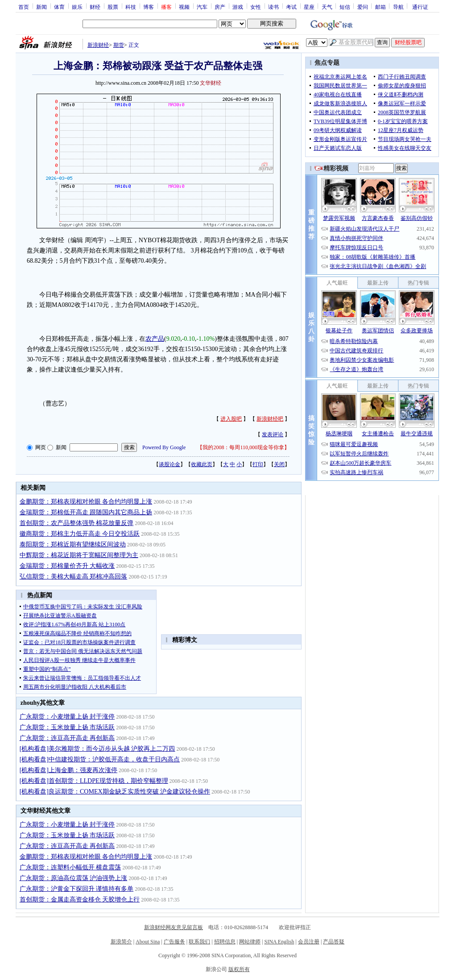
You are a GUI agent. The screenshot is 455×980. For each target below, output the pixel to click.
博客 (149, 7)
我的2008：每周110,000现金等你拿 (243, 447)
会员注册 (309, 942)
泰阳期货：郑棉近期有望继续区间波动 (73, 544)
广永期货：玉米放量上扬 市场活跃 (67, 727)
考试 (291, 7)
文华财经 (211, 83)
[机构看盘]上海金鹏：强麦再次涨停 (68, 770)
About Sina (148, 942)
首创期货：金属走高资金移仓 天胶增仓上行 (80, 899)
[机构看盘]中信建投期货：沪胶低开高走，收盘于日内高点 (100, 759)
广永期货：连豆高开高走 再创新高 (67, 738)
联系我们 (199, 942)
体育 (59, 7)
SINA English (279, 942)
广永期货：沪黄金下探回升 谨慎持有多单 (77, 889)
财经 (95, 7)
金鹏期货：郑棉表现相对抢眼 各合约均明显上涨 (86, 502)
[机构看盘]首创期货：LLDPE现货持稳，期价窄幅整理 (94, 781)
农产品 (155, 339)
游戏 (238, 7)
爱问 (363, 7)
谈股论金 (170, 464)
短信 (345, 7)
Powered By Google (164, 447)
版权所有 (239, 969)
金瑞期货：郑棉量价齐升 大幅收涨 (67, 566)
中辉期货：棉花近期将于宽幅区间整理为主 (79, 555)
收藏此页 (202, 464)
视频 (184, 7)
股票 (113, 7)
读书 (273, 7)
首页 (24, 7)
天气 (327, 7)
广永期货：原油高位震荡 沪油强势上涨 (74, 878)
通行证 (420, 7)
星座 (309, 7)
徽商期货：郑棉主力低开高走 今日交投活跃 (80, 534)
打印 (258, 464)
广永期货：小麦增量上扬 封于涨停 (67, 717)
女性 (256, 7)
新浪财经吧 (270, 419)
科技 (131, 7)
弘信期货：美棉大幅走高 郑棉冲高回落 (74, 577)
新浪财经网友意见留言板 (174, 927)
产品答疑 (334, 942)
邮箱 (381, 7)
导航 (398, 7)
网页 (41, 447)
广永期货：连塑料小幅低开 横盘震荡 (70, 867)
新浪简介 (121, 942)
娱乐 (77, 7)
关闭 (279, 464)
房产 (220, 7)
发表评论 (273, 434)
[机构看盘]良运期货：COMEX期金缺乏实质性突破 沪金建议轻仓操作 (115, 792)
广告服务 (174, 942)
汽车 (202, 7)
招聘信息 (225, 942)
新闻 (41, 7)
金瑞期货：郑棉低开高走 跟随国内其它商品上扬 (86, 512)
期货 (119, 45)
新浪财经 (98, 45)
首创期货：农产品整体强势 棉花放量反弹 (77, 523)
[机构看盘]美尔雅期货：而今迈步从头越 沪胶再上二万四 (97, 749)
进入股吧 (231, 419)
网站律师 (250, 942)
